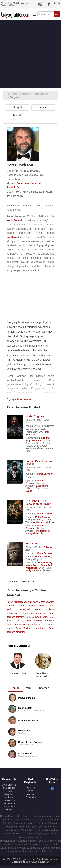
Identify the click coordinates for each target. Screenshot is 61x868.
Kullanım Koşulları (40, 862)
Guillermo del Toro (43, 522)
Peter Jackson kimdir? (40, 621)
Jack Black (31, 568)
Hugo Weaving (34, 441)
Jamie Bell (47, 565)
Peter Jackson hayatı (32, 606)
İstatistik (17, 115)
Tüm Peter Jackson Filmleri (21, 581)
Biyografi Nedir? (31, 789)
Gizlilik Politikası (20, 862)
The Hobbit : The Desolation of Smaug (38, 503)
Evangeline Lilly (34, 533)
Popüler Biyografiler (31, 796)
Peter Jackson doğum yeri (33, 613)
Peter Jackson (45, 474)
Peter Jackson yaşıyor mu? (22, 602)
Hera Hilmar (44, 438)
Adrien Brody (45, 563)
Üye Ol (49, 4)
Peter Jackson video (37, 617)
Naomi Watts (32, 565)
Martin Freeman (35, 482)
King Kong (32, 544)
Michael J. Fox (18, 673)
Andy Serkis (32, 570)
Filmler (44, 107)
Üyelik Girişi (40, 4)
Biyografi (17, 107)
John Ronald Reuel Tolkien (43, 675)
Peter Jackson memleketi (31, 628)
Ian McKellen (43, 531)
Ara (57, 14)
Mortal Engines (35, 416)
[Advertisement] (30, 54)
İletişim (57, 3)
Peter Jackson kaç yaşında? (22, 624)
